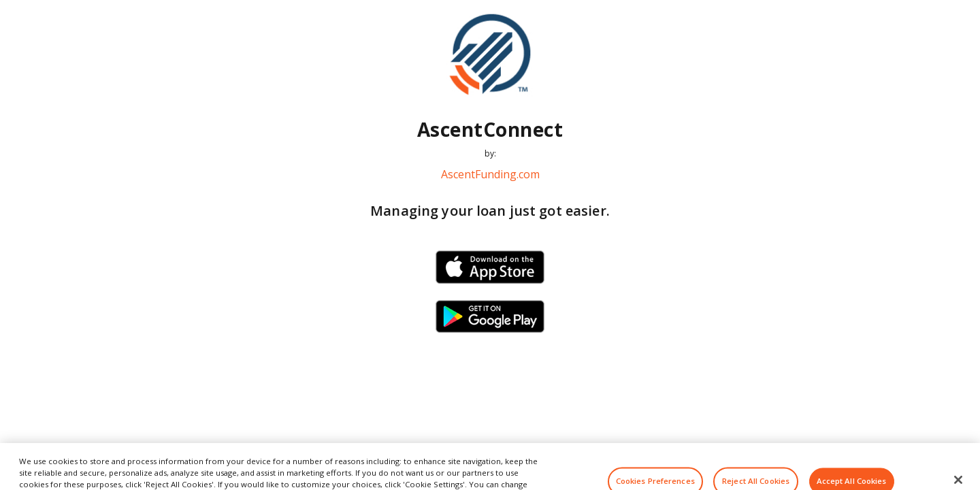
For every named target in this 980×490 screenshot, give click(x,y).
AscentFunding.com (490, 174)
